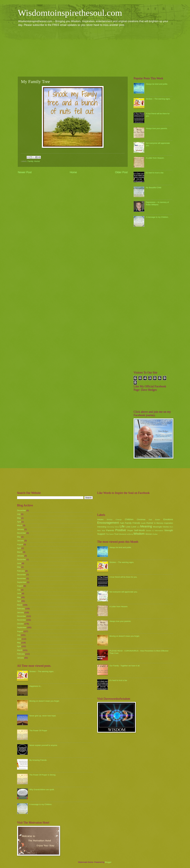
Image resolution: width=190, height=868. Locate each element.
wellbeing (130, 534)
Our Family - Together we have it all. (125, 666)
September (22, 582)
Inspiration (169, 523)
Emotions (168, 519)
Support (101, 534)
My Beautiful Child (153, 188)
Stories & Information (155, 531)
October (20, 624)
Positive (121, 530)
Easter (158, 520)
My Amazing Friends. (38, 760)
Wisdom (139, 534)
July (19, 514)
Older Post (121, 172)
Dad (150, 520)
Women (149, 534)
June (19, 563)
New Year (101, 531)
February (21, 571)
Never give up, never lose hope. (43, 716)
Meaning (146, 526)
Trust (116, 534)
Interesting (102, 527)
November (21, 578)
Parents (110, 530)
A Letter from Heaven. (155, 158)
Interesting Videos (113, 527)
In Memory (159, 523)
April (19, 522)
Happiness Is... (36, 686)
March (20, 525)
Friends (136, 523)
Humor (37, 161)
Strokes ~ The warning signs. (158, 99)
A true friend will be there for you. (123, 577)
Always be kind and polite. (157, 84)
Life (122, 526)
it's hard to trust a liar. (155, 173)
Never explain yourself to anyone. (43, 745)
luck (138, 527)
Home (73, 172)
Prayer (130, 530)
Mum (171, 527)
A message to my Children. (157, 217)
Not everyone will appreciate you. (123, 592)
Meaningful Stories (161, 527)
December (21, 510)
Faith (122, 523)
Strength (169, 530)
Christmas (141, 519)
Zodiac (155, 534)
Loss (128, 527)
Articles (100, 519)
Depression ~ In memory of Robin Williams (157, 203)
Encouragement (108, 523)
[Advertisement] (95, 51)
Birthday (110, 520)
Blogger (108, 862)
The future (110, 534)
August (20, 544)
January (20, 529)
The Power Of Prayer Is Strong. (43, 775)
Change (119, 520)
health (143, 523)
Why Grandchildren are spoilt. (42, 790)
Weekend (123, 534)
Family (30, 161)
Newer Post (25, 172)
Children (129, 519)
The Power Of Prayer (38, 731)
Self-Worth (139, 530)
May (19, 518)
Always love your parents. (157, 128)
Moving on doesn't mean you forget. (44, 701)
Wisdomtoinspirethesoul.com (70, 13)
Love (134, 527)
